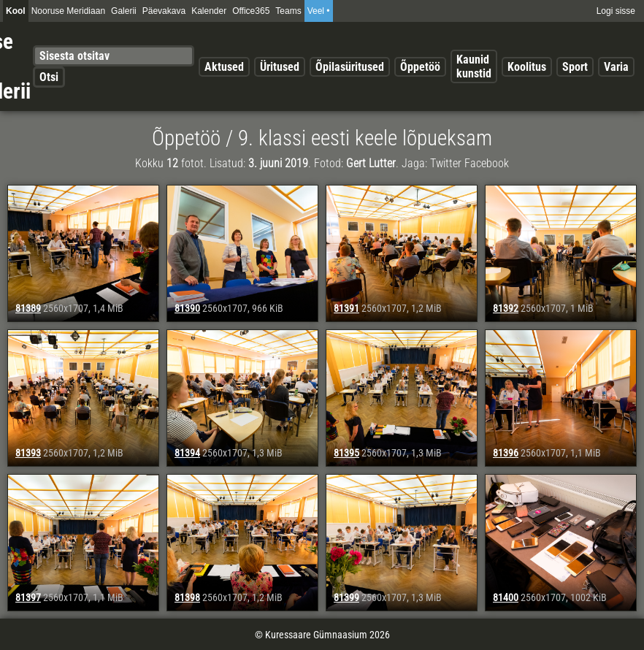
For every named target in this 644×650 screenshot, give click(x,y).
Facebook (487, 163)
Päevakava (164, 11)
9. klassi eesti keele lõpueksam (365, 138)
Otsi (49, 77)
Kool (16, 11)
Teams (288, 11)
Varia (616, 67)
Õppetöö (420, 67)
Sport (575, 67)
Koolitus (527, 67)
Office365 (251, 11)
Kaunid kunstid (474, 66)
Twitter (446, 163)
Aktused (224, 67)
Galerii (124, 11)
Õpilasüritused (350, 67)
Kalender (209, 11)
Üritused (280, 67)
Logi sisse (616, 11)
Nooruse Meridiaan (68, 11)
